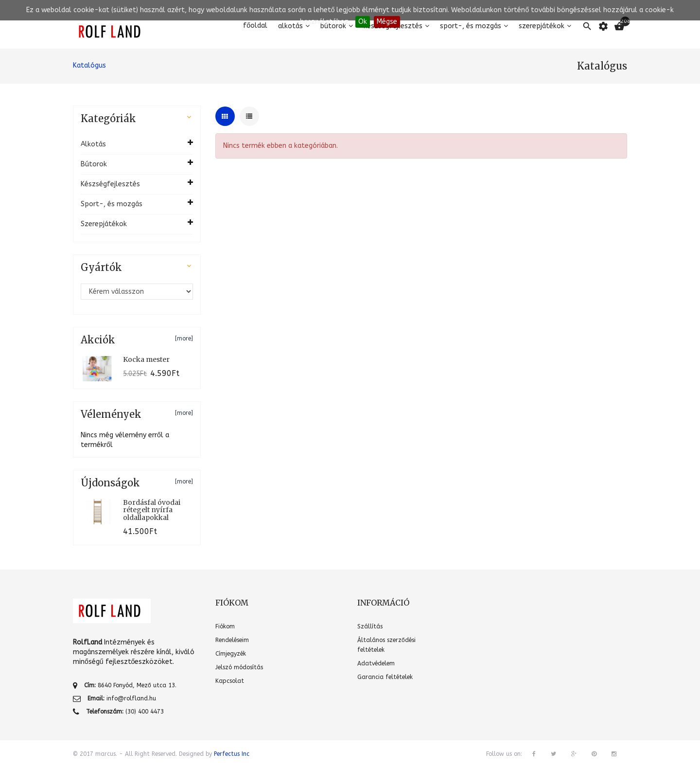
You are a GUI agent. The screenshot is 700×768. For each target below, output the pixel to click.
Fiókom (225, 626)
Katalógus (89, 65)
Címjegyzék (231, 654)
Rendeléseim (232, 640)
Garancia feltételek (385, 677)
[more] (184, 339)
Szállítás (370, 626)
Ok (363, 22)
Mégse (387, 22)
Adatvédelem (376, 663)
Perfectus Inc (232, 754)
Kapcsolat (230, 681)
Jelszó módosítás (239, 667)
